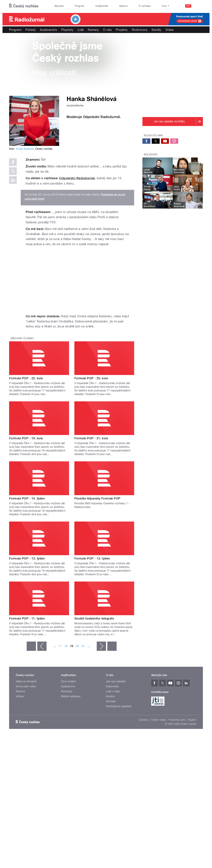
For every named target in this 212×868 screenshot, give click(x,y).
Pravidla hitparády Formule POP (97, 498)
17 (60, 646)
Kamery (93, 30)
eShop (20, 696)
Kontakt (111, 701)
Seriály (156, 30)
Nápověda (112, 686)
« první (31, 646)
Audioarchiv (49, 30)
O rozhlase (145, 6)
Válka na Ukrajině (26, 681)
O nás (107, 30)
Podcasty (67, 691)
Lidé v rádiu (113, 691)
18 (66, 646)
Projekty (122, 30)
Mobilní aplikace (71, 696)
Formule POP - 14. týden (27, 498)
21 (83, 646)
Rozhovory (140, 30)
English (192, 720)
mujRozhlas (102, 6)
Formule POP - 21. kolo (91, 438)
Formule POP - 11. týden (27, 618)
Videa (170, 30)
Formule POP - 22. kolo (26, 378)
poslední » (112, 646)
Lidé (81, 30)
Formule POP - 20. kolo (91, 378)
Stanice (123, 6)
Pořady (31, 30)
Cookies (143, 720)
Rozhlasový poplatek (119, 706)
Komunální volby (26, 686)
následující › (101, 646)
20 (77, 646)
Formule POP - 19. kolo (26, 438)
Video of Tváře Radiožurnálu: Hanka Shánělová (77, 280)
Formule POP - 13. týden (27, 558)
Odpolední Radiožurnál (77, 178)
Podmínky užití (177, 720)
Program (79, 6)
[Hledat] (198, 6)
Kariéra (110, 696)
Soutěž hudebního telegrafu (94, 618)
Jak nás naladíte (116, 681)
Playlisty (67, 30)
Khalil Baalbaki (25, 149)
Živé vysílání (68, 681)
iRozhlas (59, 6)
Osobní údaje (158, 720)
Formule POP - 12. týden (92, 558)
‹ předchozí (42, 646)
